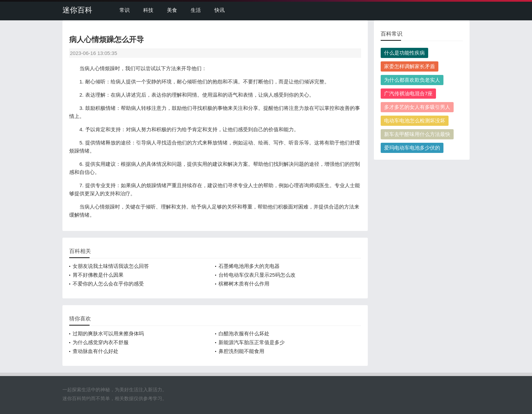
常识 (125, 10)
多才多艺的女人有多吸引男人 (417, 107)
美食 (172, 10)
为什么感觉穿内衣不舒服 (101, 342)
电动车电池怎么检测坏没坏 (415, 121)
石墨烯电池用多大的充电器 (249, 266)
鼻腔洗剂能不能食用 (241, 351)
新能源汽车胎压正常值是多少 (252, 342)
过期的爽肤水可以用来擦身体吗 (108, 333)
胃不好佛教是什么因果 (98, 275)
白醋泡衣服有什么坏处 (244, 333)
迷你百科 (77, 10)
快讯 (220, 10)
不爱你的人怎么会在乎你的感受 (108, 284)
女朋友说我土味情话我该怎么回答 (111, 266)
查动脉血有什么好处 (96, 351)
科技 (148, 10)
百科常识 (392, 34)
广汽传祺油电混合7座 (408, 93)
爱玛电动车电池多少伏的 (412, 148)
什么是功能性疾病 (404, 53)
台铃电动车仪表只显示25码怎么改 (257, 275)
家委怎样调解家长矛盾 (410, 66)
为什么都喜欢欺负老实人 (412, 80)
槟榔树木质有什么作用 (244, 284)
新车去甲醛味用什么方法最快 (417, 134)
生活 (196, 10)
